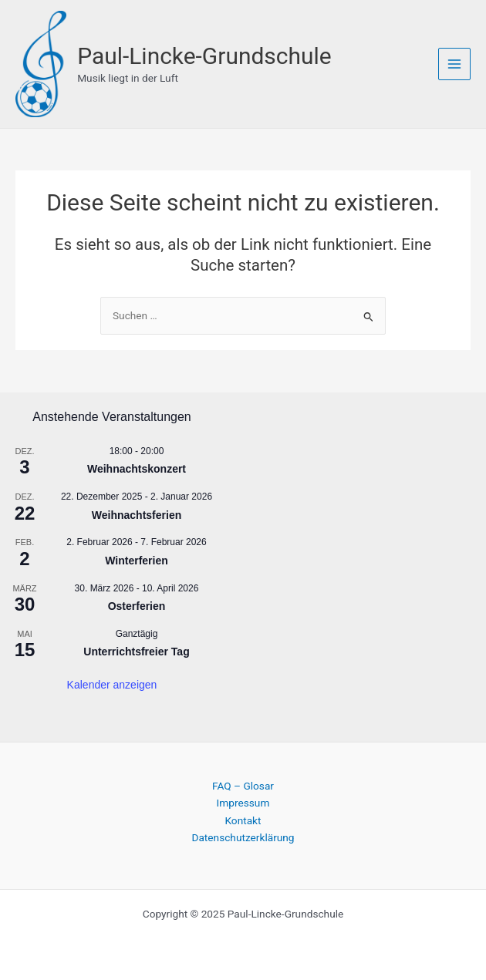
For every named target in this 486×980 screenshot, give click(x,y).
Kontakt (243, 818)
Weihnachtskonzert (137, 467)
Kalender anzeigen (112, 682)
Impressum (243, 800)
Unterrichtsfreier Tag (136, 649)
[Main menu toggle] (455, 63)
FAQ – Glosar (243, 783)
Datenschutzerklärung (243, 835)
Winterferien (137, 558)
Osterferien (137, 604)
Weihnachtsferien (137, 513)
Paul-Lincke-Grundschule (212, 55)
